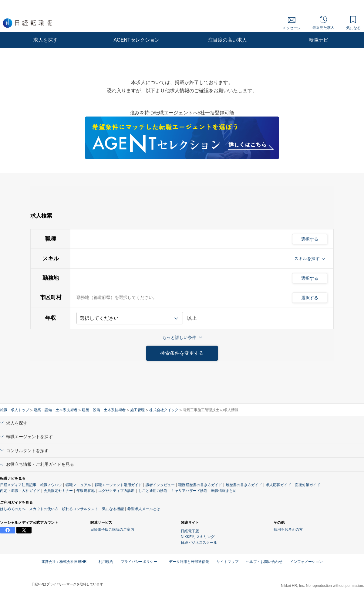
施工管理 (137, 410)
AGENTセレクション (136, 40)
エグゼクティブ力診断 (116, 491)
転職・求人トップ (15, 410)
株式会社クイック (164, 410)
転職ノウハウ (51, 485)
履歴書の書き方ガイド (244, 485)
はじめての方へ (13, 509)
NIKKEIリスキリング (198, 537)
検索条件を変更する (182, 353)
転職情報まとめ (224, 491)
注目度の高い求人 (227, 40)
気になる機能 (113, 509)
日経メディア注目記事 (18, 485)
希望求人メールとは (144, 509)
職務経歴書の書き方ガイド (200, 485)
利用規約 (106, 562)
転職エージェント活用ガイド (118, 485)
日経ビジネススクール (199, 543)
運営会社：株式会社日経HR (66, 562)
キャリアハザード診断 (189, 491)
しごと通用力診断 (153, 491)
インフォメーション (306, 562)
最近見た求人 (323, 23)
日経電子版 (190, 531)
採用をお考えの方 (288, 530)
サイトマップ (227, 562)
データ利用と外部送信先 (189, 562)
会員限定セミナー (58, 491)
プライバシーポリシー (141, 562)
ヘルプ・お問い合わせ (264, 562)
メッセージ (292, 24)
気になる (353, 23)
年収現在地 (86, 491)
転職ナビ (318, 40)
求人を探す (45, 40)
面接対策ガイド (308, 485)
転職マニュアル (78, 485)
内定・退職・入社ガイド (20, 491)
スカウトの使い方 (44, 509)
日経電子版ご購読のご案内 (112, 530)
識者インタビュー (160, 485)
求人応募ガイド (278, 485)
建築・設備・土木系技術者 (56, 410)
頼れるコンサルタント (80, 509)
